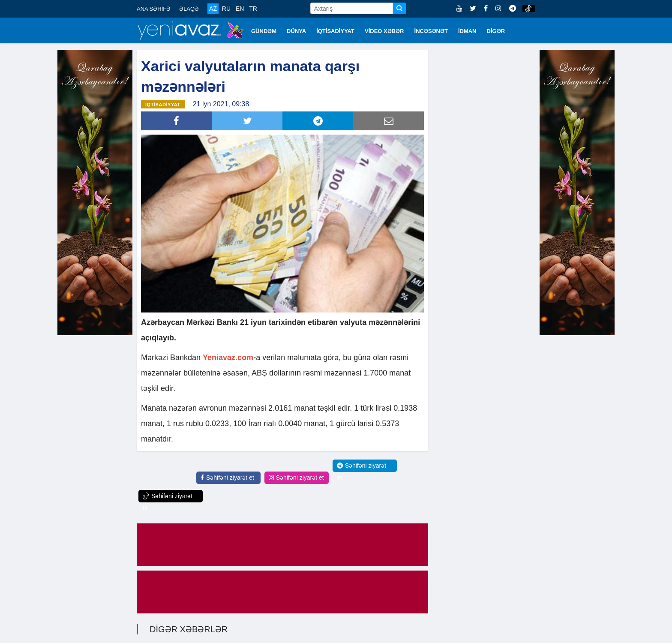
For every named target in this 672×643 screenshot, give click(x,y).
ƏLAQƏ (189, 9)
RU (226, 9)
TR (253, 9)
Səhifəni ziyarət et (227, 478)
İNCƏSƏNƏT (431, 31)
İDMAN (467, 31)
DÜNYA (296, 31)
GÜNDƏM (264, 31)
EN (240, 9)
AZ (213, 9)
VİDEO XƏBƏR (384, 31)
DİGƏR (496, 31)
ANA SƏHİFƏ (154, 9)
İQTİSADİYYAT (335, 31)
